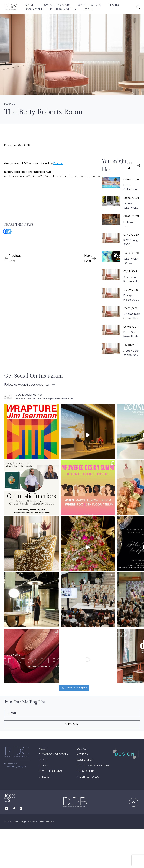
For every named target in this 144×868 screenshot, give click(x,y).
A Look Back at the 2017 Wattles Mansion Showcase (131, 353)
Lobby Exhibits (86, 810)
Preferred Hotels (88, 816)
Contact (82, 788)
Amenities (82, 793)
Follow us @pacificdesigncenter (27, 384)
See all (130, 165)
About (29, 5)
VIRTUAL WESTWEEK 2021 (131, 206)
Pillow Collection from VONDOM (130, 187)
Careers (44, 816)
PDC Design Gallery (63, 9)
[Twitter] (8, 230)
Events (88, 9)
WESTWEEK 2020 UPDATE (131, 261)
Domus (58, 163)
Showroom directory (56, 5)
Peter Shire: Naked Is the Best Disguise (132, 335)
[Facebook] (4, 230)
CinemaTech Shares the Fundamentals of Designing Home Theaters (133, 316)
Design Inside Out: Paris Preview (130, 298)
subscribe (72, 763)
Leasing (114, 5)
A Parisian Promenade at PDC (131, 279)
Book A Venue (34, 9)
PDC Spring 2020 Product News (131, 243)
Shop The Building (90, 5)
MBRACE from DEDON (129, 224)
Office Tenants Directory (93, 804)
